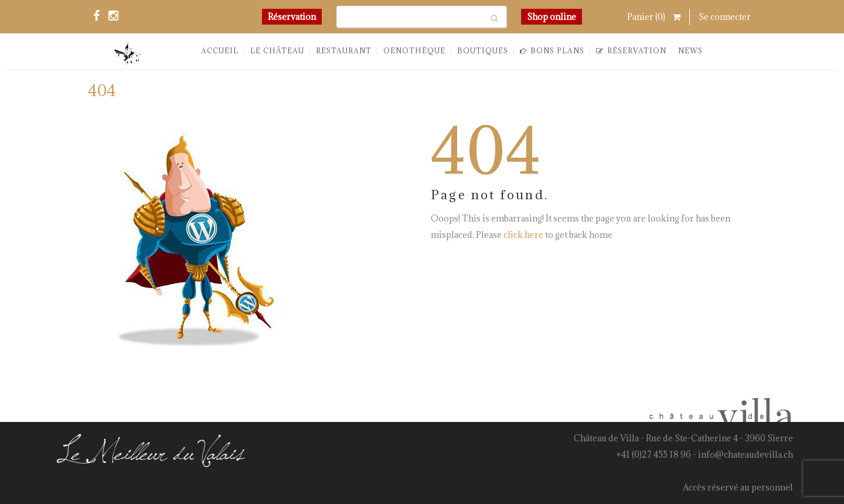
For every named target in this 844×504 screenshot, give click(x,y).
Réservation (292, 17)
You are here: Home (675, 96)
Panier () (654, 17)
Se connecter (725, 17)
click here (523, 235)
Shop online (552, 17)
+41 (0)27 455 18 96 (654, 454)
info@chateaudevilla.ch (746, 454)
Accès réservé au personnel (738, 487)
